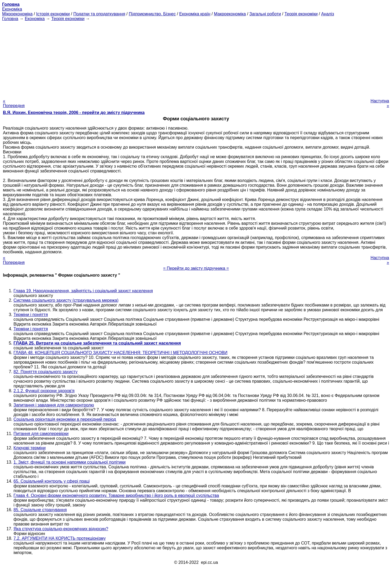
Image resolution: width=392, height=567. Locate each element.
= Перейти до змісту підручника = (196, 268)
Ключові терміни (29, 448)
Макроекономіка (230, 14)
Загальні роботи (265, 14)
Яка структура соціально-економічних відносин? (61, 529)
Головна (10, 19)
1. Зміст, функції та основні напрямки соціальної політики (70, 462)
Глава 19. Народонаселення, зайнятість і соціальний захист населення (83, 291)
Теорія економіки (301, 14)
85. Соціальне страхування (40, 510)
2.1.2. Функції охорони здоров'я (44, 391)
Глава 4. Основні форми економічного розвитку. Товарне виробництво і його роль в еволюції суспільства (116, 495)
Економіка (12, 9)
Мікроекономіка (17, 14)
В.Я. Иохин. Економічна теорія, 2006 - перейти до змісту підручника (74, 113)
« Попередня (14, 103)
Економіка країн (195, 14)
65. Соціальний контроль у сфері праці (52, 481)
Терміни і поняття (31, 315)
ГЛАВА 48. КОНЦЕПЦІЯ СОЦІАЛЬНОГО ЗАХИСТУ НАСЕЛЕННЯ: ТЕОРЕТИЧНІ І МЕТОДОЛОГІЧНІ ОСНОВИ (120, 353)
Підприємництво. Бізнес (152, 14)
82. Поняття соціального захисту (45, 372)
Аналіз (328, 14)
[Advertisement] (196, 58)
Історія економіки (53, 14)
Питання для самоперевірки (41, 434)
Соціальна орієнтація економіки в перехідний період (65, 419)
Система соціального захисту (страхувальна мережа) (66, 300)
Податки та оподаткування (99, 14)
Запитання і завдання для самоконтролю (54, 405)
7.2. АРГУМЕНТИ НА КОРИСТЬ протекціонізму (60, 538)
